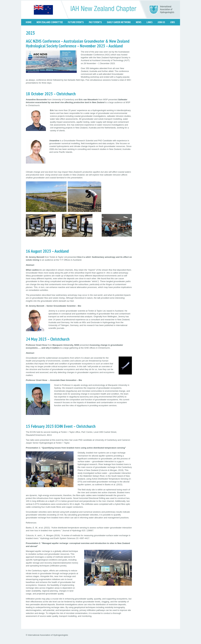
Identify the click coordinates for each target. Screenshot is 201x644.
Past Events (95, 22)
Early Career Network (119, 22)
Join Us (161, 22)
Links (150, 22)
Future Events (76, 22)
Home (29, 22)
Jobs (173, 22)
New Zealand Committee (50, 22)
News (139, 22)
